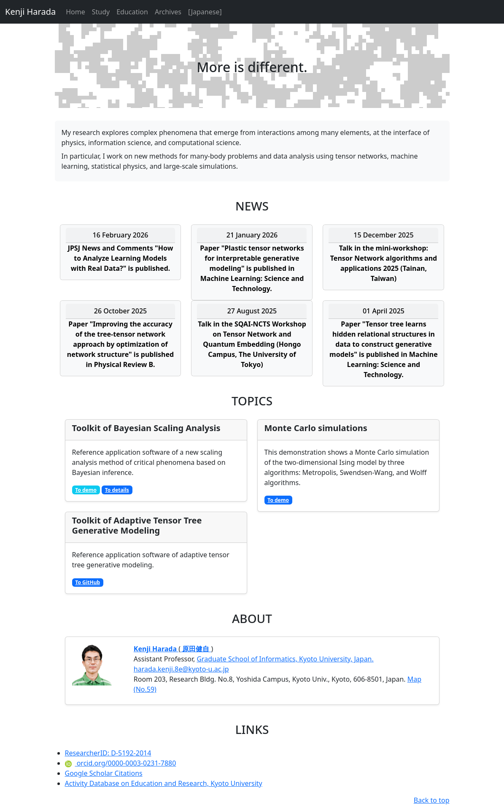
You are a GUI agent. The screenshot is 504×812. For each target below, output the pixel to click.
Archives (168, 12)
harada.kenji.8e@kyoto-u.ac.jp (181, 669)
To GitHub (88, 582)
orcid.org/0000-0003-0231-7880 (121, 763)
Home (75, 12)
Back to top (432, 800)
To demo (86, 490)
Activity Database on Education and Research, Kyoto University (164, 783)
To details (117, 490)
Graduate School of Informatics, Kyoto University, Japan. (285, 659)
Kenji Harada (30, 12)
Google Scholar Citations (104, 773)
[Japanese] (205, 12)
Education (132, 12)
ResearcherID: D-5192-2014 (108, 753)
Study (101, 12)
